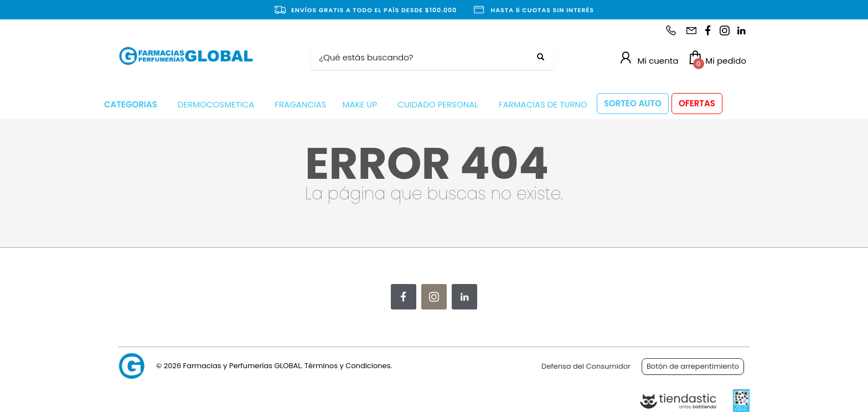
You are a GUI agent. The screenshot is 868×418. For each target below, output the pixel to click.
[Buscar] (424, 58)
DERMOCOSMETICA (216, 104)
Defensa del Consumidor (586, 366)
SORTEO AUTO (633, 103)
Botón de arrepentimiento (693, 366)
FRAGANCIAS (300, 104)
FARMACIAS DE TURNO (543, 104)
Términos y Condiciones (347, 366)
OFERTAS (697, 103)
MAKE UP (360, 104)
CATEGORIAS (131, 104)
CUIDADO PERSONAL (438, 104)
